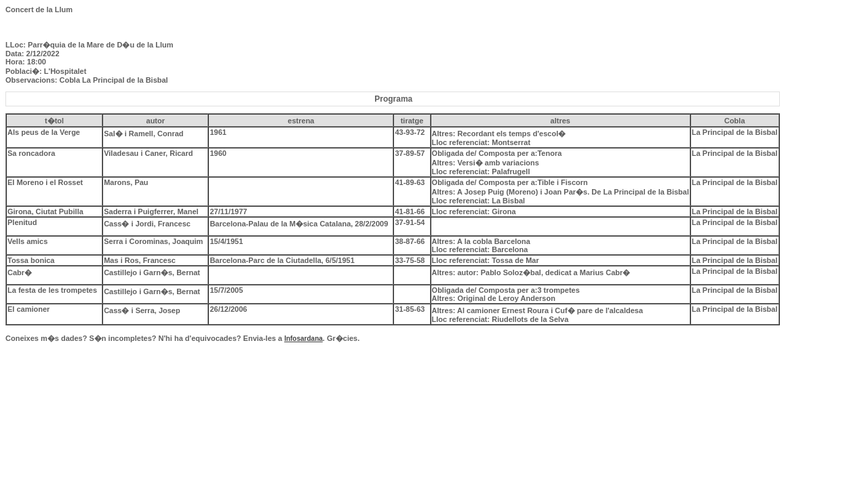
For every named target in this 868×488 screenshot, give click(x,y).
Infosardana (303, 339)
